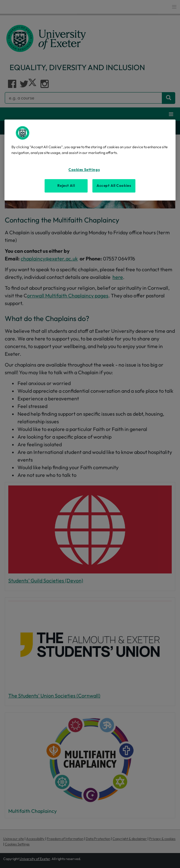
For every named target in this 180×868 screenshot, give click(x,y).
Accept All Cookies (114, 186)
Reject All (66, 186)
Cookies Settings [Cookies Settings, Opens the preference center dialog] (84, 170)
